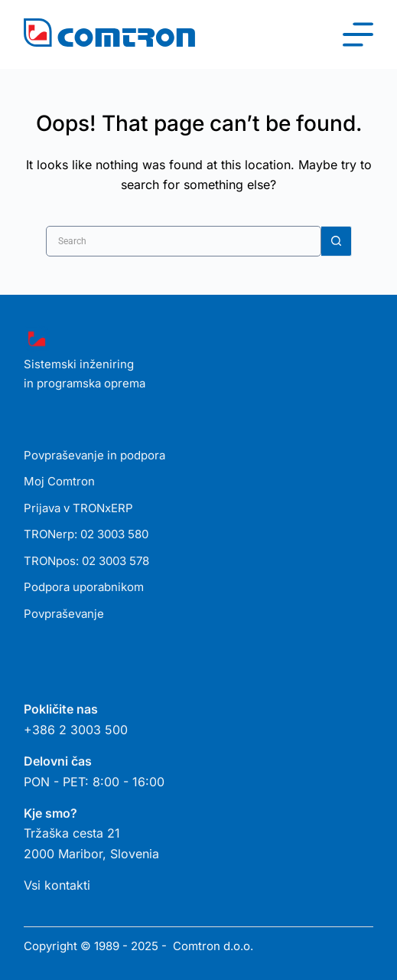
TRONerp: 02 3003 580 (86, 534)
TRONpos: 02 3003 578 (86, 561)
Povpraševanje (64, 614)
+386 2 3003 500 (76, 730)
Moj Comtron (59, 481)
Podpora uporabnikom (84, 587)
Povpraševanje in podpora (94, 455)
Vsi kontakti (57, 885)
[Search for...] (184, 241)
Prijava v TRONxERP (78, 508)
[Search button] (337, 241)
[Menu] (358, 34)
